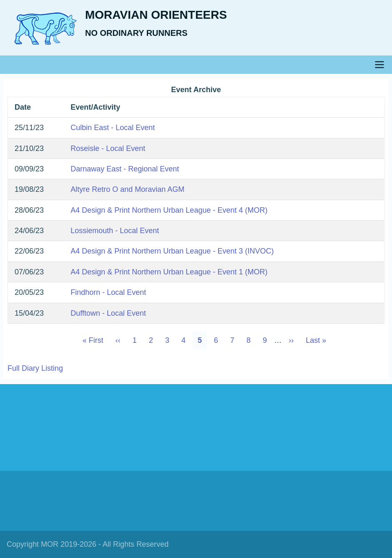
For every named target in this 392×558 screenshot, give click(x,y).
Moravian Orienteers (156, 15)
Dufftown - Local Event (108, 313)
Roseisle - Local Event (108, 148)
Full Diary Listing (35, 368)
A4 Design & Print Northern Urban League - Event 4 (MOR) (169, 210)
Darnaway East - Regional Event (125, 169)
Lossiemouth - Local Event (115, 231)
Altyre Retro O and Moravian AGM (127, 189)
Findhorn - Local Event (108, 292)
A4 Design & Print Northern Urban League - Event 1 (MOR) (169, 272)
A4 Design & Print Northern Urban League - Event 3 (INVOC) (172, 251)
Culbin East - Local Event (113, 128)
